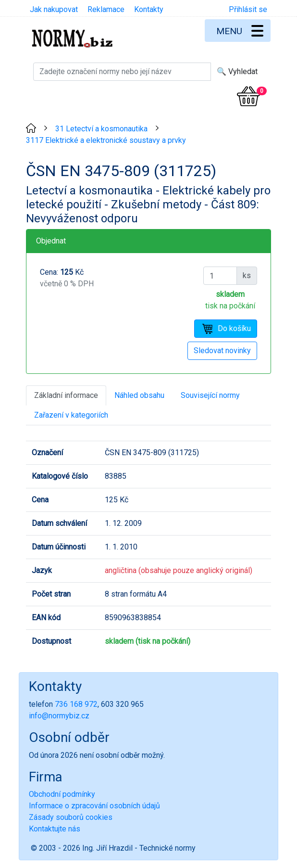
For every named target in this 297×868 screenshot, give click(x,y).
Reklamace (106, 9)
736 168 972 (76, 704)
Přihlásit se (248, 9)
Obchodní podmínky (62, 794)
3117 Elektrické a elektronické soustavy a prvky (106, 140)
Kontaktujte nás (55, 829)
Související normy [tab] (210, 395)
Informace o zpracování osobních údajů (94, 806)
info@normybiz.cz (59, 716)
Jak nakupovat (54, 9)
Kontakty (149, 9)
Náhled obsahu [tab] (139, 395)
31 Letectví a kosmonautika (101, 129)
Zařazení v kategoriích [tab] (71, 415)
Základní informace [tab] (66, 395)
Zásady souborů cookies (71, 817)
